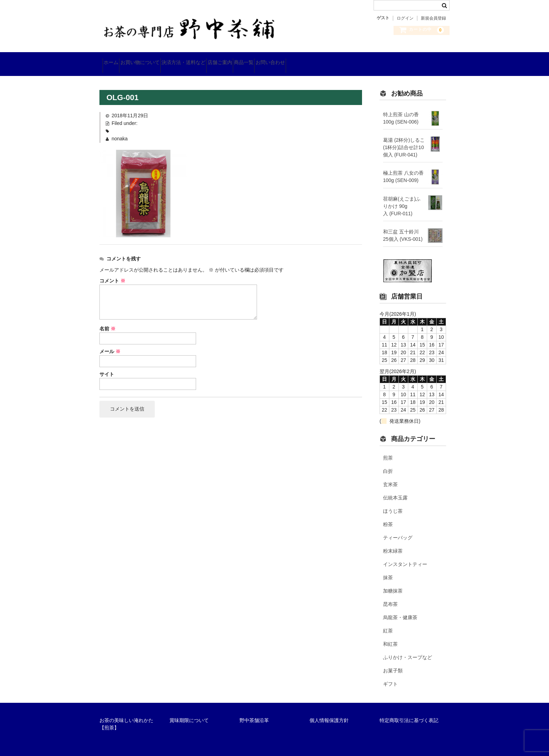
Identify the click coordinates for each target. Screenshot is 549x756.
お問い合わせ (335, 59)
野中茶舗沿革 (254, 712)
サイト (107, 365)
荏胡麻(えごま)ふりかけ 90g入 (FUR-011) (402, 197)
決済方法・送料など (211, 59)
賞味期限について (189, 712)
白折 (388, 462)
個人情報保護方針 (329, 712)
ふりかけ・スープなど (408, 649)
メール (110, 342)
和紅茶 (390, 635)
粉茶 (388, 516)
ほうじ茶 (393, 502)
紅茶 (388, 622)
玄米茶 (390, 476)
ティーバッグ (398, 529)
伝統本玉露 (395, 489)
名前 (107, 320)
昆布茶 (390, 595)
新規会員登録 (433, 18)
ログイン (405, 18)
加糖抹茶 (393, 582)
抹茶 (388, 569)
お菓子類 (393, 662)
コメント (112, 272)
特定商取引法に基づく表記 (409, 712)
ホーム (114, 59)
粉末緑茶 (393, 542)
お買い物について (155, 59)
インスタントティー (405, 555)
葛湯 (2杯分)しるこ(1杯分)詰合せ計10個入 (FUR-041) (404, 138)
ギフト (390, 675)
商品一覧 (297, 59)
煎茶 (388, 449)
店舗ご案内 (260, 59)
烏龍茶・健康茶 (400, 609)
